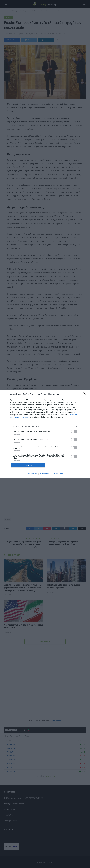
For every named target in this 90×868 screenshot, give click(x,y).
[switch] (74, 431)
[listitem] (45, 426)
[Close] (85, 394)
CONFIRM (28, 465)
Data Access (45, 474)
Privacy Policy (58, 474)
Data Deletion (32, 474)
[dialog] (45, 434)
